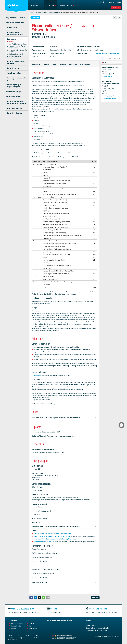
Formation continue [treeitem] (14, 68)
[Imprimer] (115, 17)
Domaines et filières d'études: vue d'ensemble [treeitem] (17, 47)
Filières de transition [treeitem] (14, 96)
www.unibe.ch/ (108, 77)
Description (36, 64)
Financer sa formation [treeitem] (14, 108)
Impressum (116, 636)
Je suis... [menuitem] (116, 8)
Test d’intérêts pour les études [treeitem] (18, 44)
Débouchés (73, 64)
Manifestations (33, 629)
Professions (14, 629)
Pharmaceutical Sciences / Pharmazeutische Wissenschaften (79, 12)
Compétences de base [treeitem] (14, 73)
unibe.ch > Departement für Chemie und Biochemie (52, 536)
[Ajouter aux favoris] (119, 17)
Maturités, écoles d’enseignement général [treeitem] (15, 33)
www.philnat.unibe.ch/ (111, 99)
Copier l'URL (95, 598)
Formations (39, 12)
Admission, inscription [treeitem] (15, 56)
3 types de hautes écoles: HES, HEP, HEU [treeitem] (18, 51)
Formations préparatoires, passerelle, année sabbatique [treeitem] (17, 102)
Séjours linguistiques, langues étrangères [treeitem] (14, 86)
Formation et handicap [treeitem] (15, 113)
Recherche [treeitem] (12, 42)
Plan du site (97, 636)
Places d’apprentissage (17, 623)
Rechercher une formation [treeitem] (16, 22)
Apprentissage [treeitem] (12, 27)
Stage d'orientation (16, 626)
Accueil (32, 12)
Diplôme (63, 64)
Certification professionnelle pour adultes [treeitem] (17, 79)
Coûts (55, 64)
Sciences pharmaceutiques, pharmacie (107, 53)
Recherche (56, 12)
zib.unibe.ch (38, 375)
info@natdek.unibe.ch (112, 97)
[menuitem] (37, 5)
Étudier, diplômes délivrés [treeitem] (16, 54)
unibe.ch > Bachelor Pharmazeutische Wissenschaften (53, 534)
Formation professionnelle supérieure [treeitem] (16, 62)
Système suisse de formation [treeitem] (17, 18)
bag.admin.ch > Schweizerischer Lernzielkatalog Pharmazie (55, 539)
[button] (31, 598)
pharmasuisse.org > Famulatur (45, 542)
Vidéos (30, 626)
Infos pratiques (85, 64)
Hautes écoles (48, 12)
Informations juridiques (107, 636)
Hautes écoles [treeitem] (12, 39)
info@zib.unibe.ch (111, 75)
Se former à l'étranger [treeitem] (14, 92)
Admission (47, 64)
